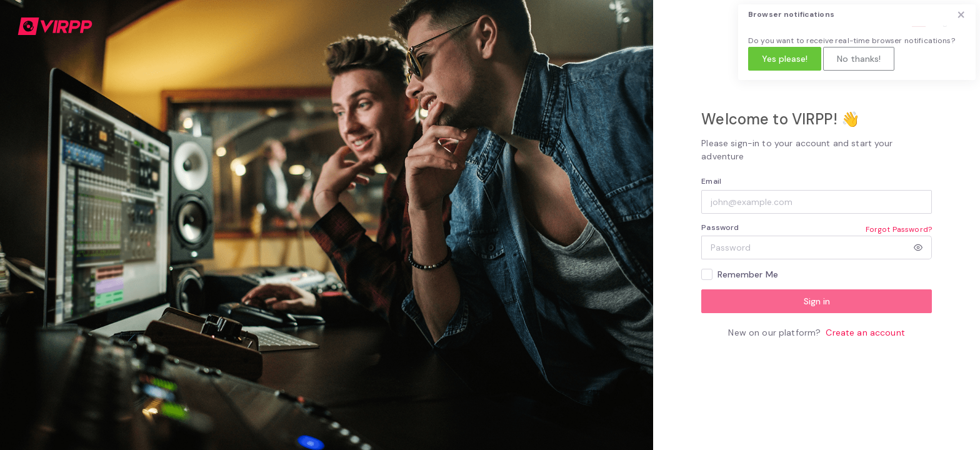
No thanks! (859, 59)
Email (711, 181)
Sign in (817, 301)
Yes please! (785, 59)
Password (720, 227)
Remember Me (748, 274)
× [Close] (961, 14)
